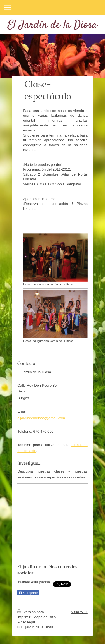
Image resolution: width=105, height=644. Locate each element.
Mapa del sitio (45, 617)
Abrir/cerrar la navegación (53, 7)
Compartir (28, 593)
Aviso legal (26, 622)
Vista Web (79, 612)
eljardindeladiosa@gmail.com (41, 418)
